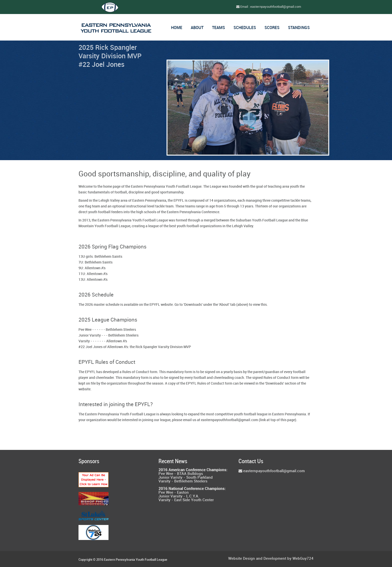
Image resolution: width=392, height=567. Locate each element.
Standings (299, 28)
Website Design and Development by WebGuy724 (271, 559)
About (197, 28)
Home (177, 28)
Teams (218, 28)
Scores (272, 28)
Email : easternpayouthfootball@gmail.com (269, 7)
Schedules (245, 28)
